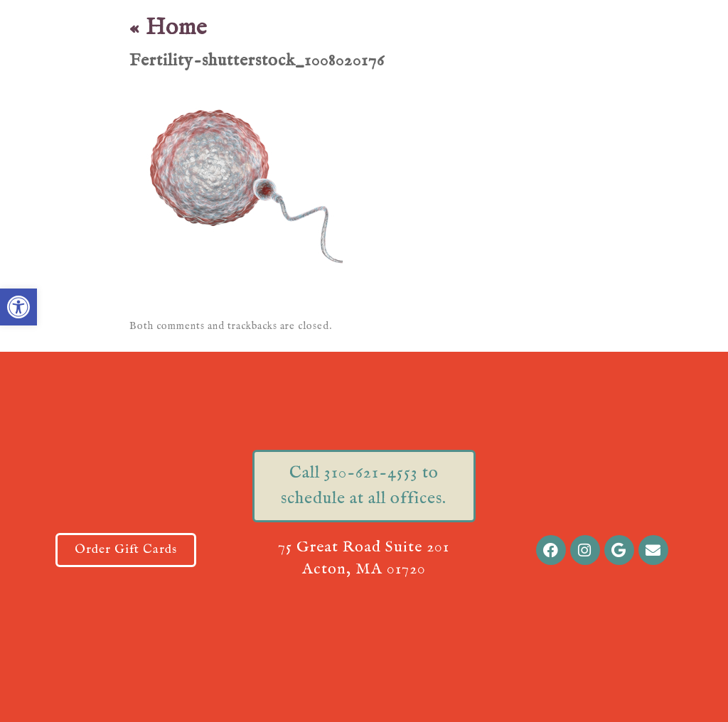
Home (168, 28)
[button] (18, 307)
